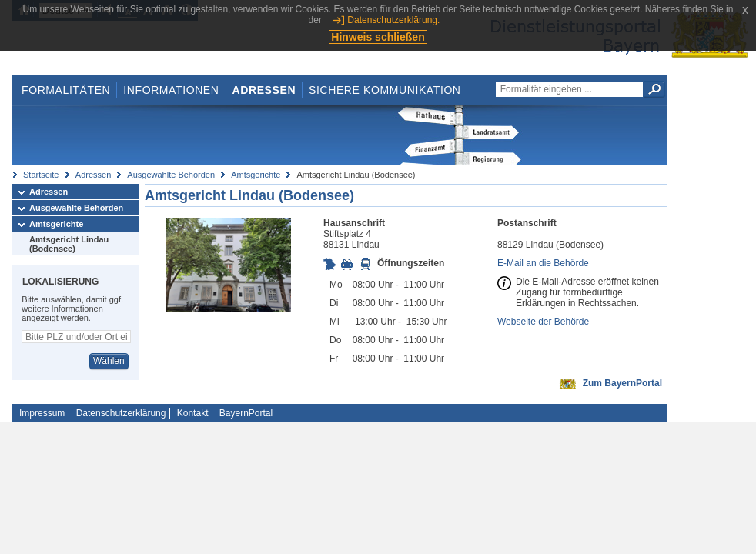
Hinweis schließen (378, 37)
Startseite (41, 175)
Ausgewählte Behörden (171, 175)
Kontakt (193, 413)
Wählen (109, 361)
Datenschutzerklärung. (393, 20)
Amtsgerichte (256, 175)
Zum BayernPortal (622, 383)
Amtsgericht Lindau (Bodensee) (69, 244)
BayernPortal (246, 413)
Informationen (171, 90)
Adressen (264, 90)
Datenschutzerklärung (121, 413)
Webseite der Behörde (543, 322)
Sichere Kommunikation (385, 90)
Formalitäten (66, 90)
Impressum (42, 413)
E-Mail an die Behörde (543, 263)
